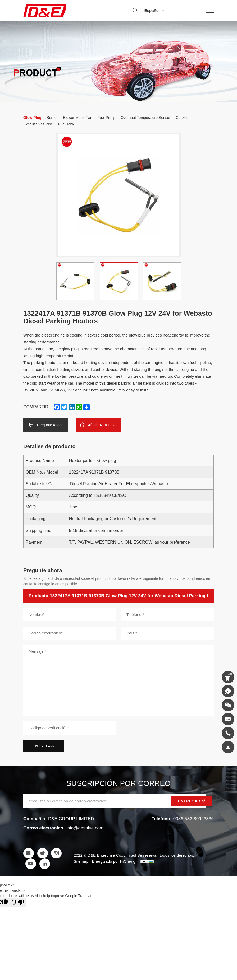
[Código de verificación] (70, 728)
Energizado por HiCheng (114, 861)
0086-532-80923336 (193, 819)
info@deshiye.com (85, 828)
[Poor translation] (18, 902)
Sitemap (81, 861)
